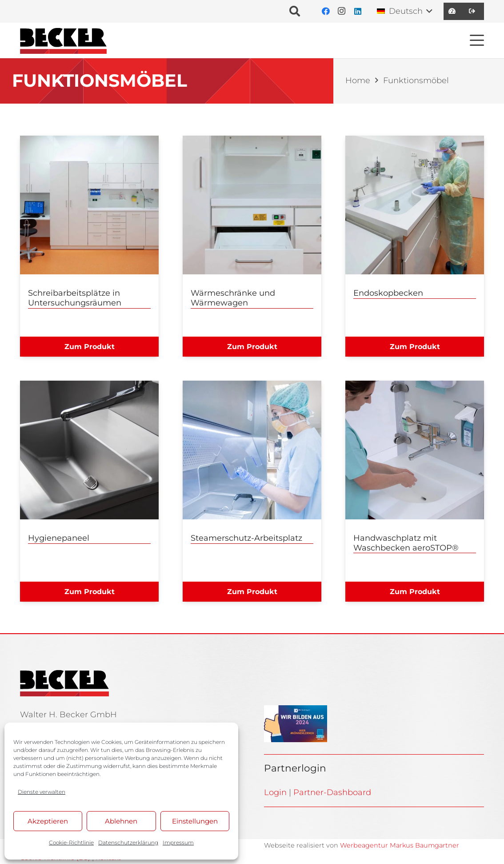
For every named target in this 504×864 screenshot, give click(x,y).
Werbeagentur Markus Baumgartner (400, 845)
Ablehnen (121, 821)
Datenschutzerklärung (128, 842)
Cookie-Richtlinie (71, 842)
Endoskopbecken (388, 293)
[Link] (452, 11)
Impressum (178, 842)
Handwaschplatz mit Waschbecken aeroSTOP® (406, 543)
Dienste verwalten (42, 792)
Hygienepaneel (59, 538)
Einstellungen (195, 821)
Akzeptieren (48, 821)
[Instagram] (342, 12)
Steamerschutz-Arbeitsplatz (246, 538)
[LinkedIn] (358, 12)
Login (275, 792)
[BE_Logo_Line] (63, 40)
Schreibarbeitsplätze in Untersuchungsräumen (75, 298)
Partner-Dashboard (332, 792)
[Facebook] (326, 12)
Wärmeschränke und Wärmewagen (233, 298)
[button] (295, 12)
